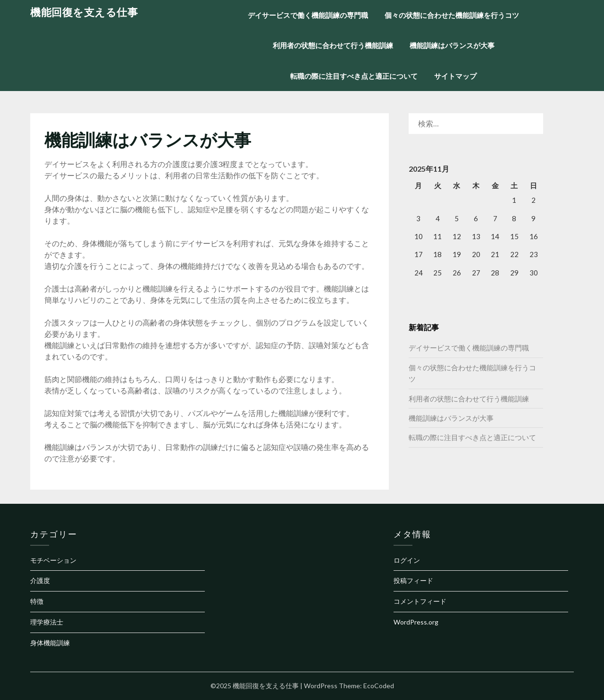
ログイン (407, 560)
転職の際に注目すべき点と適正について (354, 76)
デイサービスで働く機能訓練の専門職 (308, 15)
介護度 (40, 580)
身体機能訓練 (50, 643)
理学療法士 (47, 622)
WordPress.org (416, 622)
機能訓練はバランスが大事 (452, 45)
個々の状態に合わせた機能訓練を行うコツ (452, 15)
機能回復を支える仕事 (84, 12)
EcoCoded (379, 686)
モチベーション (53, 560)
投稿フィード (413, 580)
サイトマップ (455, 76)
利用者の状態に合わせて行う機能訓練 (333, 45)
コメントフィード (420, 601)
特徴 (37, 601)
